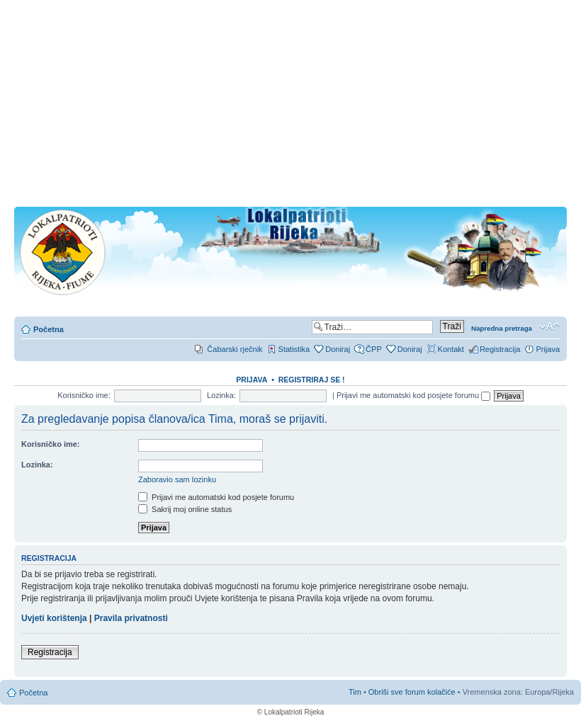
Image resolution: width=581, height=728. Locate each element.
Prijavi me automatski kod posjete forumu (413, 395)
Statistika (294, 349)
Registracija (500, 349)
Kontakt (451, 349)
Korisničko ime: (84, 395)
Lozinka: (221, 395)
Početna (49, 329)
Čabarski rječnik (235, 349)
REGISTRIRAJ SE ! (312, 380)
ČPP (374, 349)
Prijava (548, 349)
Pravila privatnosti (131, 618)
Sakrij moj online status (185, 509)
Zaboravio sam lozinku (177, 479)
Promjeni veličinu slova (549, 326)
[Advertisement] (290, 108)
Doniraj (338, 349)
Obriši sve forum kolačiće (412, 692)
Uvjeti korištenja (54, 618)
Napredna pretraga (502, 328)
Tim (355, 692)
